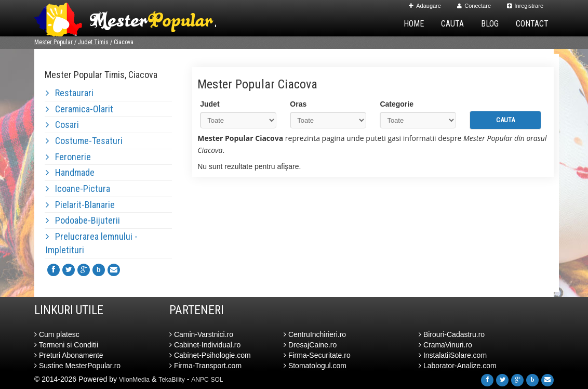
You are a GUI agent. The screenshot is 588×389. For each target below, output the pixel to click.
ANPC (200, 380)
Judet (210, 104)
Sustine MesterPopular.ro (77, 366)
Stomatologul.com (315, 366)
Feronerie (68, 157)
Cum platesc (57, 334)
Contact (532, 24)
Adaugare (425, 6)
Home (414, 24)
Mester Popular (54, 42)
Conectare (474, 6)
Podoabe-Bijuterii (83, 220)
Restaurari (70, 93)
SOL (217, 380)
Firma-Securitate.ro (317, 355)
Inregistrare (525, 6)
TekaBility (172, 380)
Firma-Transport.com (205, 366)
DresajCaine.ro (310, 345)
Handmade (70, 172)
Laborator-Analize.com (458, 366)
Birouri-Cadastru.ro (452, 334)
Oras (298, 104)
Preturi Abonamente (69, 355)
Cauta (452, 24)
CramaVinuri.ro (445, 345)
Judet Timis (93, 42)
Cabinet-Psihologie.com (210, 355)
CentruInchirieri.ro (315, 334)
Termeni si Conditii (66, 345)
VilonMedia (134, 380)
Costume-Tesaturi (84, 141)
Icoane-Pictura (78, 189)
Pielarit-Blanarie (80, 205)
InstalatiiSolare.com (453, 355)
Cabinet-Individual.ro (205, 345)
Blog (490, 24)
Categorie (397, 104)
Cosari (62, 125)
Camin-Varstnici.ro (201, 334)
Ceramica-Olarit (79, 109)
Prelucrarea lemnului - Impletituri (92, 243)
